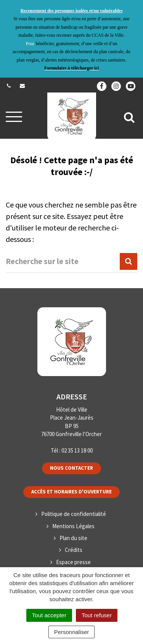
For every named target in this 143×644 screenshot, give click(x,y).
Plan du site (73, 538)
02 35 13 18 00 (77, 450)
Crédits (74, 550)
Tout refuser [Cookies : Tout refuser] (97, 615)
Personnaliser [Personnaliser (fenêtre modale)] (72, 632)
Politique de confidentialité (74, 514)
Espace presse (73, 562)
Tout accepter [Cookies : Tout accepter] (49, 615)
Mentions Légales (73, 526)
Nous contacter (71, 468)
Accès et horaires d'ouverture (71, 492)
